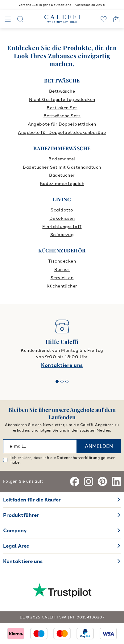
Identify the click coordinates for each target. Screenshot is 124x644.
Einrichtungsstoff (62, 227)
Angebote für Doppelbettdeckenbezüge (62, 133)
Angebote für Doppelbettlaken (62, 124)
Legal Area (16, 546)
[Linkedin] (116, 481)
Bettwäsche (62, 91)
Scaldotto (62, 210)
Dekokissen (62, 218)
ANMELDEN (99, 446)
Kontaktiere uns (62, 365)
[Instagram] (89, 481)
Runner (62, 270)
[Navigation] (8, 19)
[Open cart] (116, 19)
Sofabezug (62, 235)
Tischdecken (62, 261)
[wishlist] (104, 19)
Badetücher (62, 175)
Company (15, 531)
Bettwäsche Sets (62, 116)
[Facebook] (75, 481)
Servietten (62, 278)
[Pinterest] (102, 481)
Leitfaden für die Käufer (32, 500)
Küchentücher (62, 286)
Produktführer (21, 515)
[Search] (20, 19)
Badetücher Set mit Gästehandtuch (62, 167)
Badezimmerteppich (62, 184)
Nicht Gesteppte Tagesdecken (62, 100)
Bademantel (62, 159)
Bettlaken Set (62, 108)
